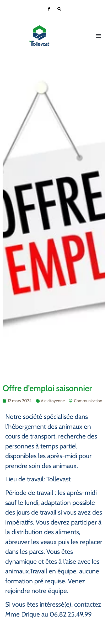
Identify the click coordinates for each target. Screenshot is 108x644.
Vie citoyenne (53, 401)
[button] (98, 36)
